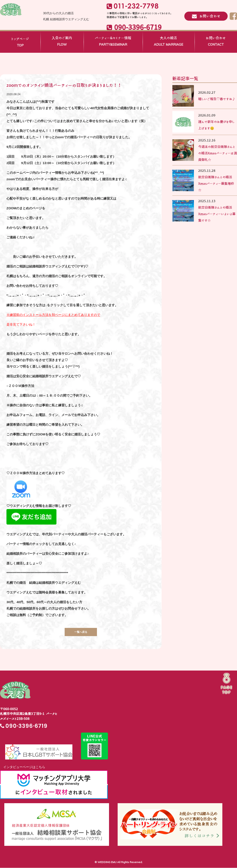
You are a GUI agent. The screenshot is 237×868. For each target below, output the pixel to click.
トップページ (20, 43)
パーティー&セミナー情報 (113, 42)
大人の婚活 (168, 42)
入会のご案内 (62, 42)
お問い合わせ (216, 42)
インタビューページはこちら (23, 767)
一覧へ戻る (81, 632)
